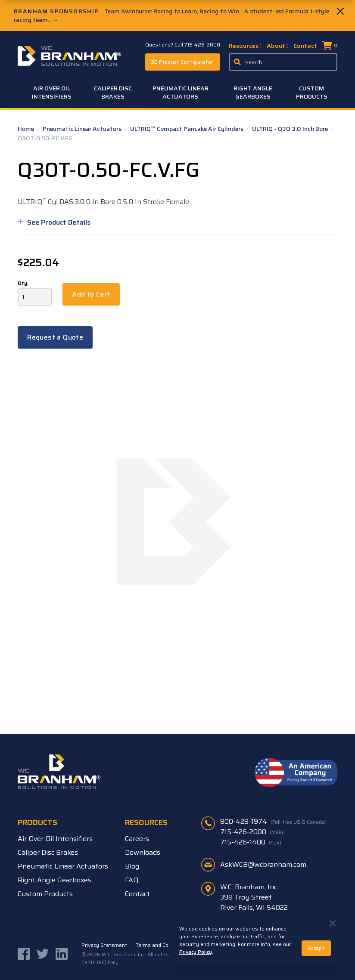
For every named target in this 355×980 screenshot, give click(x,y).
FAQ (132, 880)
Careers (137, 839)
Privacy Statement (104, 945)
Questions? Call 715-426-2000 (183, 45)
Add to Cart (91, 294)
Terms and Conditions (162, 945)
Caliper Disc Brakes (113, 92)
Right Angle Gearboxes (253, 92)
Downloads (143, 852)
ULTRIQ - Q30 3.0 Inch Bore (291, 129)
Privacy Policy (196, 952)
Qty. (23, 283)
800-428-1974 (273, 822)
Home (26, 129)
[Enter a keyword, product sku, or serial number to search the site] (283, 62)
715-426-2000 (252, 832)
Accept (316, 948)
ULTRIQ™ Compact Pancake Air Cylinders (187, 129)
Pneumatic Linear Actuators (181, 92)
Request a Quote (55, 337)
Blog (132, 866)
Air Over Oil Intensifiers (52, 92)
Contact (305, 46)
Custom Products (312, 92)
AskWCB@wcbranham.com (263, 864)
